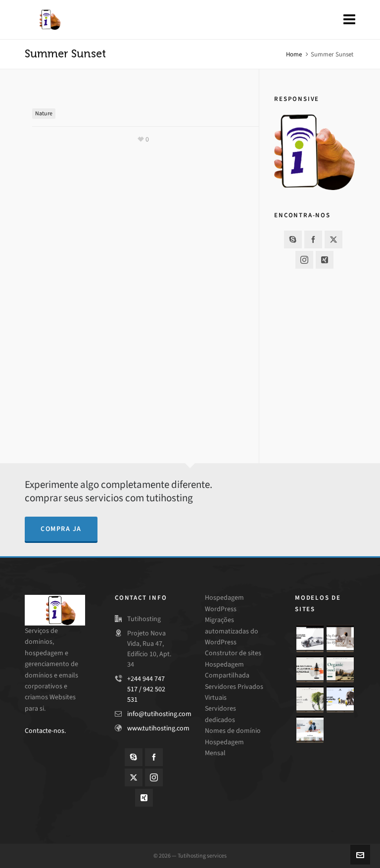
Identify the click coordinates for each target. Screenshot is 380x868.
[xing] (325, 260)
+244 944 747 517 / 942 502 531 (146, 689)
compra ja (61, 529)
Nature (44, 113)
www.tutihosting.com (158, 728)
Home (294, 54)
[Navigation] (349, 20)
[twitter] (333, 240)
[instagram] (304, 260)
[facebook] (313, 240)
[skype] (293, 240)
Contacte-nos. (45, 731)
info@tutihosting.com (159, 714)
